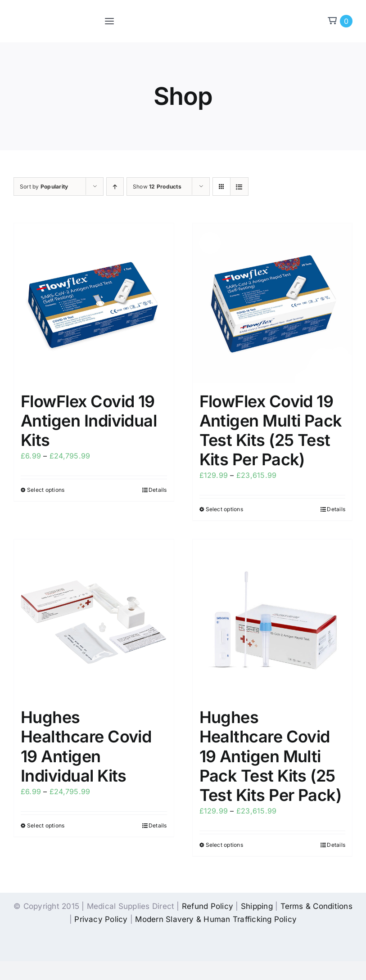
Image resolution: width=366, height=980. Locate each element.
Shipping (257, 906)
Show (157, 187)
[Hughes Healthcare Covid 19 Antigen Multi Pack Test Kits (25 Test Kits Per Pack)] (273, 619)
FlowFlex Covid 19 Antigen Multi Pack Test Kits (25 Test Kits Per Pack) (271, 431)
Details (158, 490)
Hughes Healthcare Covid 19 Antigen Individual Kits (86, 746)
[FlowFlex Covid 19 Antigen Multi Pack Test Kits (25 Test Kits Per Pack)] (273, 303)
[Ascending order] (115, 187)
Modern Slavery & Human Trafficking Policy (216, 919)
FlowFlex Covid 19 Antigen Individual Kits (89, 421)
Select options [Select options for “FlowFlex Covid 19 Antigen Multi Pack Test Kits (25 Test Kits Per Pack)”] (224, 509)
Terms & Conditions (316, 906)
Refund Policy (208, 906)
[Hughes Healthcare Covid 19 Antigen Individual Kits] (94, 619)
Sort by (44, 187)
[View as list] (239, 187)
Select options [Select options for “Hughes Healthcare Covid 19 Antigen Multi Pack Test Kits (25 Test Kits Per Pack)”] (224, 845)
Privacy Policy (101, 919)
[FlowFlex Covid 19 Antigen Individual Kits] (94, 303)
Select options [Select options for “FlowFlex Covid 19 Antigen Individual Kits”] (46, 490)
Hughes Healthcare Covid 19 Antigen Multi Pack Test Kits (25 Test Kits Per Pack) (271, 756)
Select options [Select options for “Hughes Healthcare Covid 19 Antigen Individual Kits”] (46, 825)
